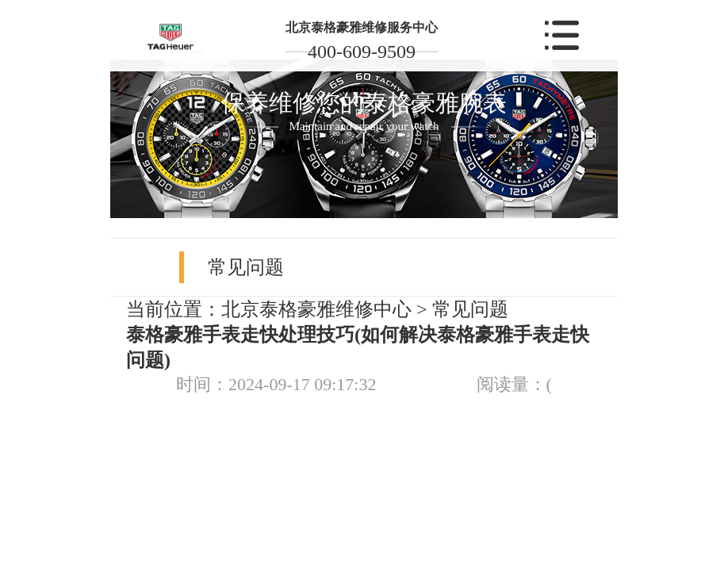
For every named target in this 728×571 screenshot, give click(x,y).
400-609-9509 (362, 52)
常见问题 (470, 309)
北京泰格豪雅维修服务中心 (362, 27)
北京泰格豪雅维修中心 (316, 309)
